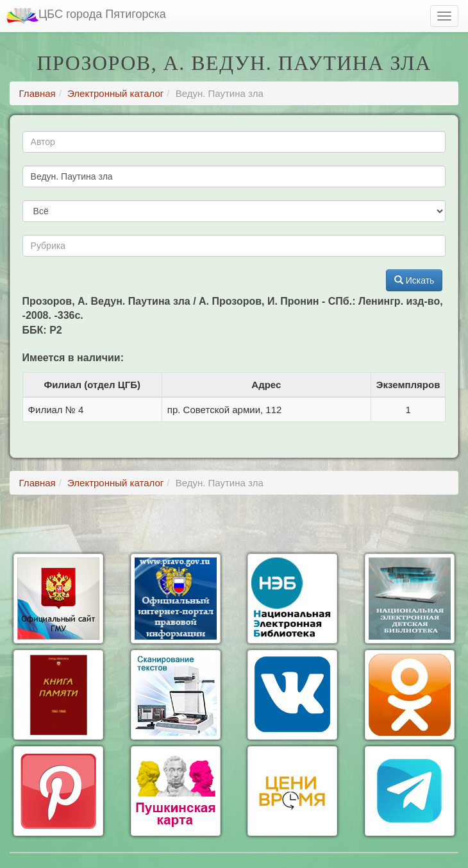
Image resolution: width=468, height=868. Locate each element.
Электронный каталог (115, 93)
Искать (414, 280)
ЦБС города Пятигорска (86, 16)
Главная (38, 93)
